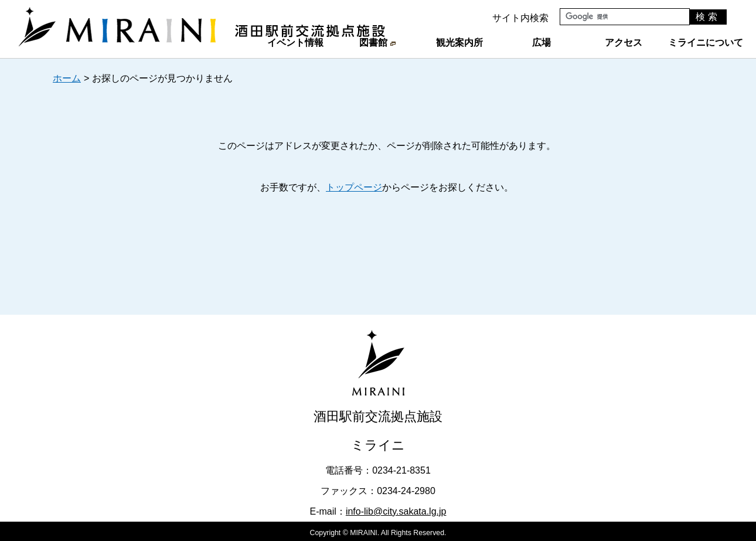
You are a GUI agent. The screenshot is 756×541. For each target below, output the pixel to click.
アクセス (624, 42)
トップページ (354, 187)
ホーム (67, 78)
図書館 (377, 42)
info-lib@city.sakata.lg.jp (396, 511)
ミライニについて (706, 42)
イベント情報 (295, 42)
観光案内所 (459, 42)
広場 (542, 42)
